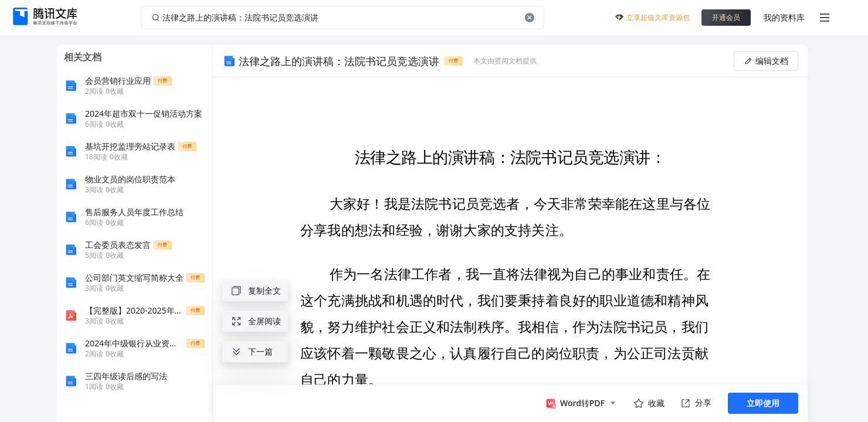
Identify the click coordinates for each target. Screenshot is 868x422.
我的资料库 (784, 17)
